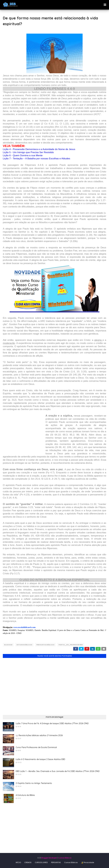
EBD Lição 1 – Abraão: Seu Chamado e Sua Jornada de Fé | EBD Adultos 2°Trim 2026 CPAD (58, 771)
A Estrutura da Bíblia (25, 795)
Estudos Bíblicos (24, 645)
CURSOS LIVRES (41, 862)
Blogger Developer (49, 858)
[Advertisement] (24, 435)
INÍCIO (18, 862)
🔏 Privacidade (88, 862)
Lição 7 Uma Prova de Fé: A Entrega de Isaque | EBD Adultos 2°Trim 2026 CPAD (52, 723)
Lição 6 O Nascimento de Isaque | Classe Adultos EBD (40, 759)
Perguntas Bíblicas (45, 645)
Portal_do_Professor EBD (71, 645)
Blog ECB (8, 645)
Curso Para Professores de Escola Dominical (36, 747)
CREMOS (28, 862)
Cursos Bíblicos (65, 858)
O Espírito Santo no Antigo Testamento (34, 783)
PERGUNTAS (56, 862)
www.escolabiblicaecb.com (24, 627)
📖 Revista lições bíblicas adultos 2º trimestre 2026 (39, 735)
